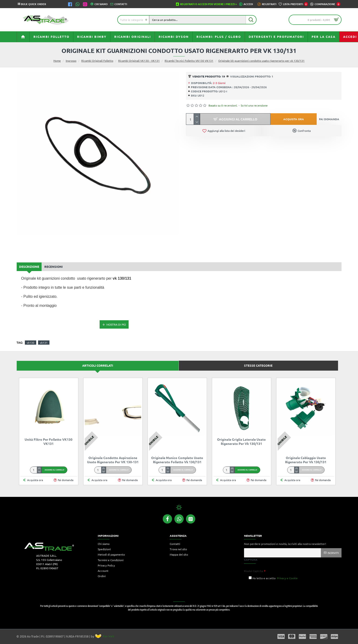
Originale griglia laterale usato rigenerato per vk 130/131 (241, 441)
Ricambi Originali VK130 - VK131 (139, 61)
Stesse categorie (258, 365)
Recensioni (54, 267)
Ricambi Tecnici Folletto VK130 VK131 (189, 61)
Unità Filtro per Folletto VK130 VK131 (49, 441)
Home (57, 61)
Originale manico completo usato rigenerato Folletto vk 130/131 (177, 460)
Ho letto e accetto (273, 578)
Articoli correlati (98, 365)
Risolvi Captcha (254, 571)
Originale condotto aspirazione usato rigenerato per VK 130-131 (113, 460)
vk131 (44, 343)
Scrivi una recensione (254, 105)
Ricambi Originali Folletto (97, 61)
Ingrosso (71, 61)
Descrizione (29, 267)
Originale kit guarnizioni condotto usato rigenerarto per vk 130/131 (261, 61)
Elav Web (105, 636)
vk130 (31, 343)
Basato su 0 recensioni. (223, 105)
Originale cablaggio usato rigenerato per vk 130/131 (306, 460)
